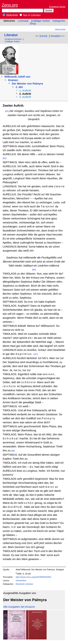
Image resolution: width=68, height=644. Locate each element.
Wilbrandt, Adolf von (17, 77)
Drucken (60, 29)
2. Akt (19, 87)
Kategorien (59, 21)
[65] (7, 111)
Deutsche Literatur (24, 584)
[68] (13, 451)
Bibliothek (10, 15)
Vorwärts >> (57, 36)
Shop (33, 24)
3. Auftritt (25, 97)
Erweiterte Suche (57, 6)
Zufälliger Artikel (40, 21)
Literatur (11, 35)
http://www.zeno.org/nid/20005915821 (34, 577)
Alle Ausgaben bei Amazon (19, 607)
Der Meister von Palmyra (27, 84)
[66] (34, 270)
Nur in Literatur (30, 15)
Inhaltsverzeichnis (13, 39)
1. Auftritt (25, 91)
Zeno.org (10, 5)
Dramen (13, 80)
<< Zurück (42, 36)
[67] (36, 354)
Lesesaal (23, 21)
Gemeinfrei (21, 580)
